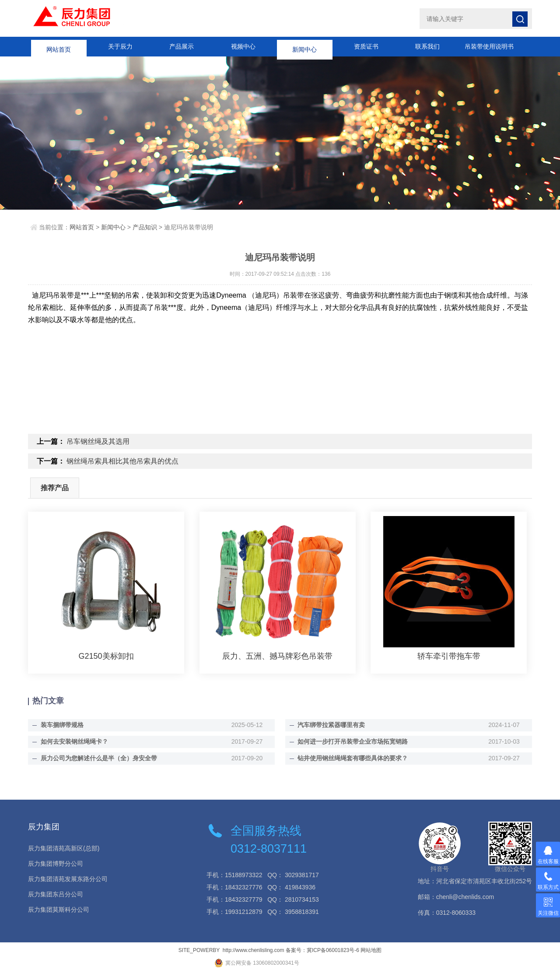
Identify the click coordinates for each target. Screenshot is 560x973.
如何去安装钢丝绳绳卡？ (74, 741)
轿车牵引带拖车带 (449, 656)
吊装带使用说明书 (489, 46)
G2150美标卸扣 (106, 656)
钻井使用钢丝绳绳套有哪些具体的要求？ (353, 758)
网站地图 (371, 950)
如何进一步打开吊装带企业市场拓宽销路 (353, 741)
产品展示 (182, 46)
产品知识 (145, 227)
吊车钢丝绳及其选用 (98, 441)
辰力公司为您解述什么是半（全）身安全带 (98, 758)
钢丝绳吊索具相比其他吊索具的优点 (122, 461)
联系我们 (427, 46)
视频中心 (243, 46)
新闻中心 (304, 46)
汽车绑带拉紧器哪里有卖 (331, 725)
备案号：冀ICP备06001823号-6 (322, 950)
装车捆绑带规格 (62, 725)
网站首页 (59, 46)
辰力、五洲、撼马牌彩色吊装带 (277, 656)
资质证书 (366, 46)
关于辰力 (120, 46)
